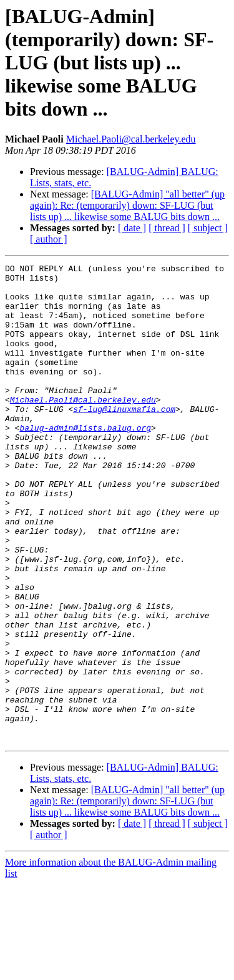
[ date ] (132, 228)
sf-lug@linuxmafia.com (124, 439)
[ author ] (49, 239)
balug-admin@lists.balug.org (85, 461)
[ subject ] (208, 228)
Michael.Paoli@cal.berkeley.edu (131, 139)
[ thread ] (167, 228)
